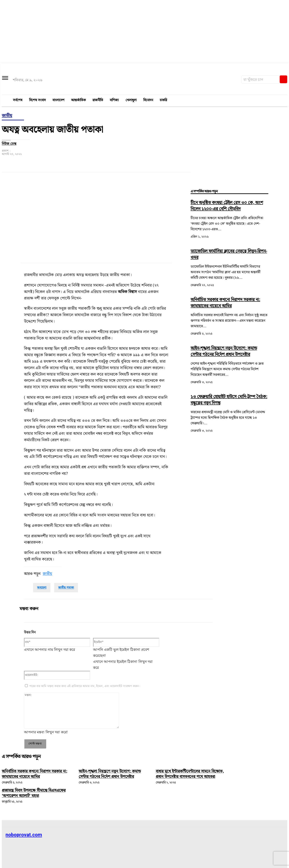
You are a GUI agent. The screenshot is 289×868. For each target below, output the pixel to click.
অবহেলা (42, 588)
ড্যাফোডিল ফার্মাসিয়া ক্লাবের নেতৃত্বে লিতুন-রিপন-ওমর (229, 254)
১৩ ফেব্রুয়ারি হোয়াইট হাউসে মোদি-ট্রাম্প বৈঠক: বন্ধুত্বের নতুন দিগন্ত (229, 400)
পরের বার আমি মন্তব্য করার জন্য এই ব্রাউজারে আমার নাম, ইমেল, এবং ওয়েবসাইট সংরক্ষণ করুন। (85, 686)
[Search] (283, 79)
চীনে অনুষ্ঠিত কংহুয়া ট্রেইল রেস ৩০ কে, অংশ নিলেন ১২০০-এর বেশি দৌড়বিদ (227, 206)
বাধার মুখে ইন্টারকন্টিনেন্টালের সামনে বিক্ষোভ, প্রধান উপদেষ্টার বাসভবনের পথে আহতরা (188, 777)
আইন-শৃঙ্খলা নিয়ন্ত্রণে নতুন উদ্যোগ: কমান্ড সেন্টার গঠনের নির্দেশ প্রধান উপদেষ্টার (224, 351)
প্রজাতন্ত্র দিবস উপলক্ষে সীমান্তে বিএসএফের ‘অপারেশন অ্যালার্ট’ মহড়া (36, 798)
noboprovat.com (24, 835)
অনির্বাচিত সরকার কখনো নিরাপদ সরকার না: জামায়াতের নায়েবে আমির (225, 303)
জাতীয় (7, 116)
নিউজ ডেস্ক (9, 144)
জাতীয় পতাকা (66, 588)
